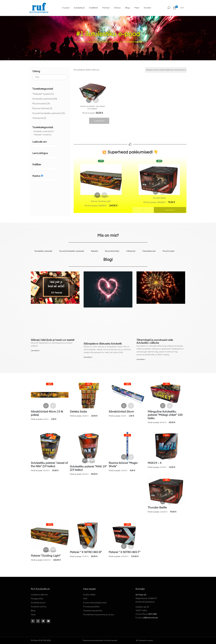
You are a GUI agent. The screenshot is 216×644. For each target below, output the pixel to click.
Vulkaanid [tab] (131, 251)
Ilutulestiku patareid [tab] (43, 251)
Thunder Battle (159, 198)
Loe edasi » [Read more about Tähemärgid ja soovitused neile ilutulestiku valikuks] (141, 360)
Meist (136, 8)
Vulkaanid (38, 118)
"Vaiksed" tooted (41, 94)
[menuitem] (182, 8)
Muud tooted (39, 104)
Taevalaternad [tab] (149, 251)
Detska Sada (78, 412)
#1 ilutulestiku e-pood (144, 641)
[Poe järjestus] (166, 70)
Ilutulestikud (78, 8)
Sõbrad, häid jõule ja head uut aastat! (53, 340)
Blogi (126, 8)
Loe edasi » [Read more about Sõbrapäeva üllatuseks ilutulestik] (88, 357)
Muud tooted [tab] (168, 251)
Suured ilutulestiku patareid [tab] (71, 251)
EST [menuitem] (182, 8)
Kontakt (146, 8)
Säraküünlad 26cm (121, 412)
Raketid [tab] (94, 251)
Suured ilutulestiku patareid (46, 113)
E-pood (65, 8)
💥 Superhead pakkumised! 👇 (130, 152)
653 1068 (152, 614)
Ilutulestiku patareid (42, 99)
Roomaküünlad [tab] (112, 251)
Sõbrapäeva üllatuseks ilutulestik (103, 344)
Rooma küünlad (41, 109)
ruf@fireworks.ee (150, 618)
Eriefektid (92, 8)
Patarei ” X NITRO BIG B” (86, 552)
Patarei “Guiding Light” (101, 201)
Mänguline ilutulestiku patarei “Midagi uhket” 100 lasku (165, 415)
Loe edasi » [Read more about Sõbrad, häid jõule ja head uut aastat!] (35, 351)
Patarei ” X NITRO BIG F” (125, 552)
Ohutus (116, 8)
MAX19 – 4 (155, 463)
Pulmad (105, 8)
